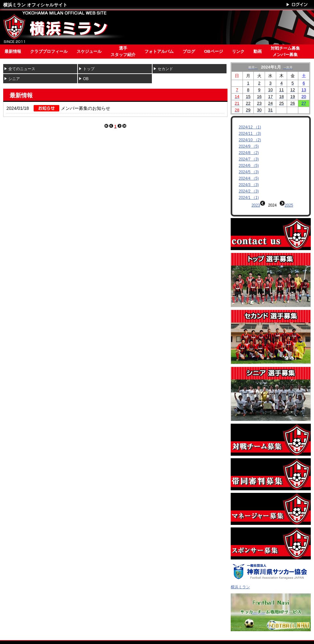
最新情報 (13, 51)
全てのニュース (22, 69)
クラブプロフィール (49, 51)
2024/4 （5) (249, 178)
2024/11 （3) (250, 134)
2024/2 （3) (249, 191)
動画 (258, 51)
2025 (289, 205)
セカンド (165, 69)
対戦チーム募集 (285, 52)
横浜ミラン (240, 573)
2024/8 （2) (249, 153)
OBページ (214, 51)
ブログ (189, 51)
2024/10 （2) (250, 140)
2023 (256, 205)
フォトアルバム (159, 51)
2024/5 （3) (249, 172)
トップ (89, 69)
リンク (238, 51)
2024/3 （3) (249, 185)
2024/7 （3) (249, 159)
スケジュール (89, 51)
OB (86, 79)
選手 (123, 52)
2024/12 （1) (250, 127)
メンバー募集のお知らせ (86, 108)
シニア (14, 79)
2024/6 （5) (249, 166)
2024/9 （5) (249, 146)
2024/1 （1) (249, 198)
